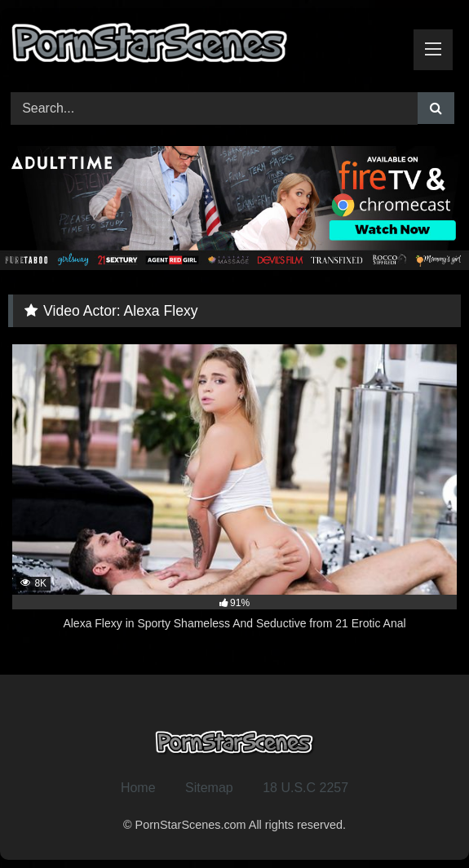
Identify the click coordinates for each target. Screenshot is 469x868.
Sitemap (209, 788)
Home (138, 788)
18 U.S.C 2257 (305, 788)
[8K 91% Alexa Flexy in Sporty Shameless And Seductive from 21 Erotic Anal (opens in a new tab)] (234, 497)
